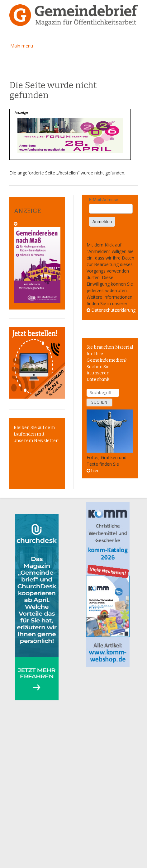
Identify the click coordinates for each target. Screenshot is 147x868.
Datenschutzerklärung (113, 310)
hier (95, 470)
